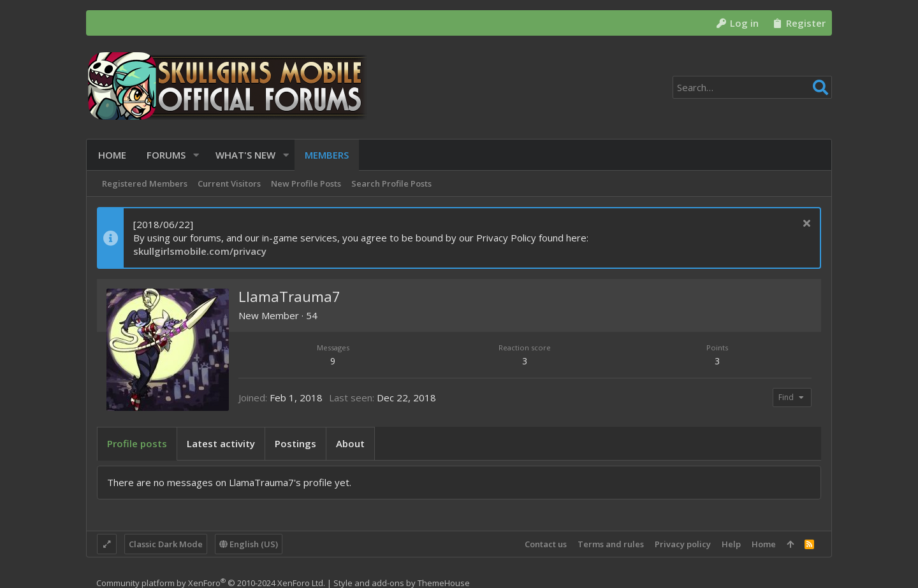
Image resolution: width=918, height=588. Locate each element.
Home (764, 544)
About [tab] (350, 443)
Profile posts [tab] (137, 443)
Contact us (546, 544)
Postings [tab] (295, 443)
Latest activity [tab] (221, 443)
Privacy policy (683, 544)
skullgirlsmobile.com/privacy (200, 251)
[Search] (752, 87)
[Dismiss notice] (805, 225)
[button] (195, 155)
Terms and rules (611, 544)
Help (731, 544)
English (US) (249, 544)
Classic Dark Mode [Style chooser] (166, 544)
